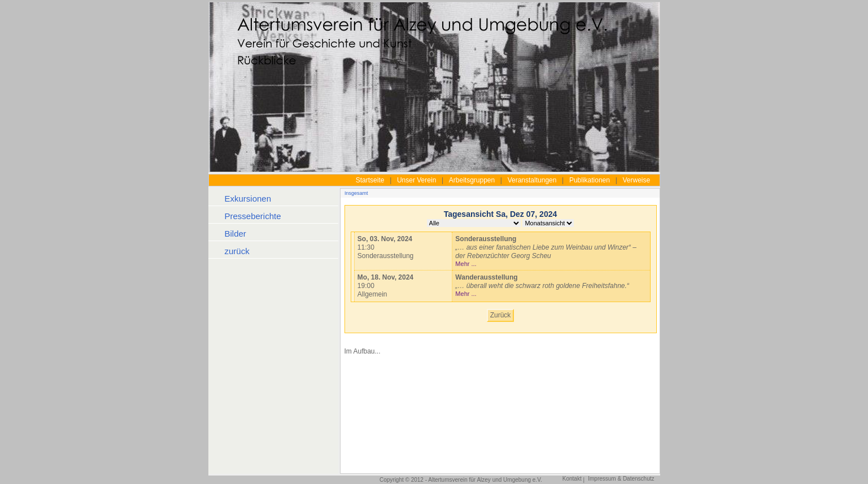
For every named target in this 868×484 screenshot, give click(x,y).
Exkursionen (248, 199)
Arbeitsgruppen (472, 180)
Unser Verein (416, 180)
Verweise (636, 180)
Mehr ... (466, 264)
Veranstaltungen (532, 180)
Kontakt (572, 479)
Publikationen (590, 180)
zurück (237, 251)
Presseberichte (253, 216)
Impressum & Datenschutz (621, 479)
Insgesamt (356, 193)
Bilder (235, 234)
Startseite (370, 180)
